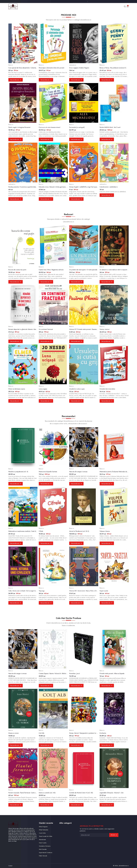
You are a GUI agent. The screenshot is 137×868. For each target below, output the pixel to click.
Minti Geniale (43, 849)
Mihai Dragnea (43, 827)
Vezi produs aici (16, 80)
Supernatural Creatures (46, 853)
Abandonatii (42, 840)
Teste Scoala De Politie (46, 836)
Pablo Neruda (43, 856)
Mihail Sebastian (44, 830)
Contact (10, 866)
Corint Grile (42, 833)
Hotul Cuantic (43, 843)
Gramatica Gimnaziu (45, 846)
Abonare (114, 835)
